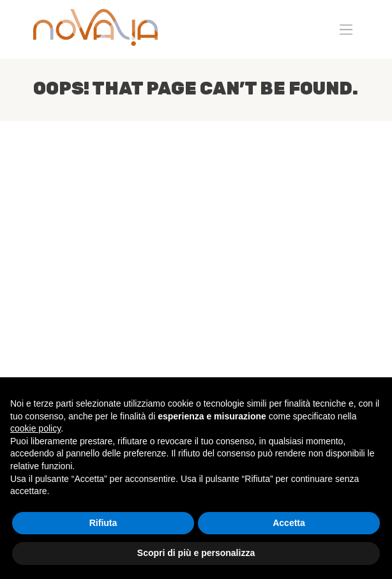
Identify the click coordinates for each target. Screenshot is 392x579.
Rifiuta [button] (103, 523)
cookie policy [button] (35, 428)
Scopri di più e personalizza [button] (196, 553)
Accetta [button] (289, 523)
